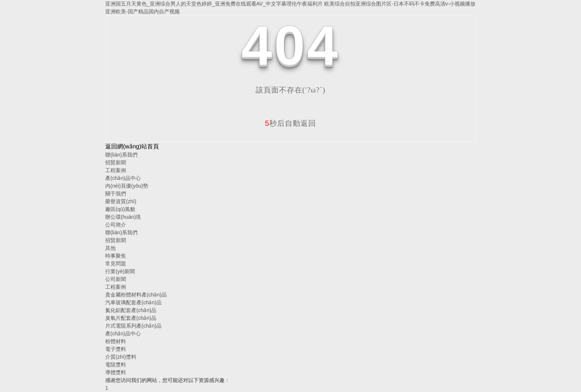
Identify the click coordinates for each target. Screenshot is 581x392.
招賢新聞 (116, 163)
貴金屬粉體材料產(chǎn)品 (136, 295)
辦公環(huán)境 (123, 217)
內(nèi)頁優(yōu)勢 (127, 186)
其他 (110, 248)
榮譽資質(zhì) (121, 201)
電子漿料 (116, 349)
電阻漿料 (116, 365)
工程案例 (116, 170)
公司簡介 (116, 225)
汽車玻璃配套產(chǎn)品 (133, 302)
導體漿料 (116, 372)
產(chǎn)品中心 (123, 178)
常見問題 (116, 264)
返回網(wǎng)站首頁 (132, 146)
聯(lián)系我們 (121, 155)
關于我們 (116, 194)
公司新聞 (116, 279)
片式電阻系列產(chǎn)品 (133, 326)
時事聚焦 (116, 256)
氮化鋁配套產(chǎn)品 (131, 310)
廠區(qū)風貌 (120, 209)
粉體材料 (116, 341)
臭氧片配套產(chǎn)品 (131, 318)
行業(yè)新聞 (120, 271)
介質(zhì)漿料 (121, 357)
